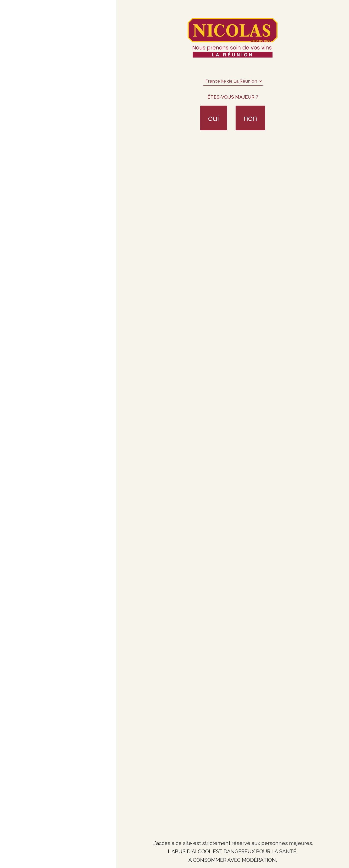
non (250, 118)
